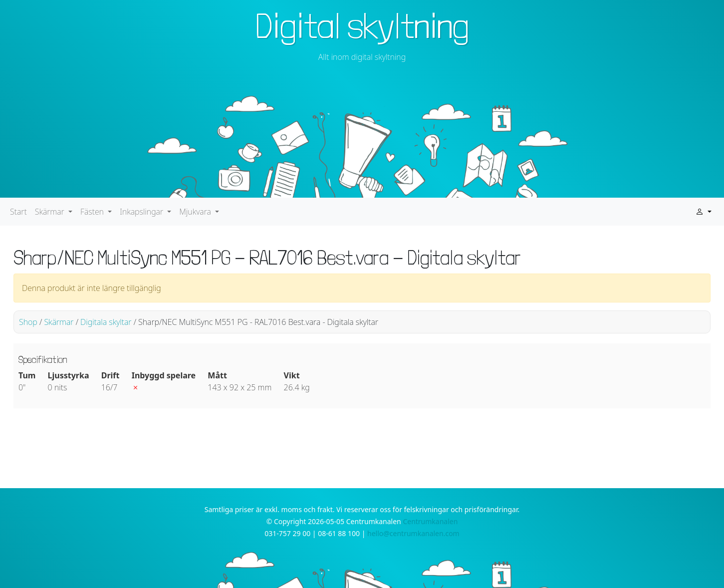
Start (18, 212)
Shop (28, 322)
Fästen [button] (93, 212)
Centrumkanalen (430, 521)
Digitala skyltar (106, 322)
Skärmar (59, 322)
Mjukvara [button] (196, 212)
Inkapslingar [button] (142, 212)
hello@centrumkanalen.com (413, 533)
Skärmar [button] (51, 212)
